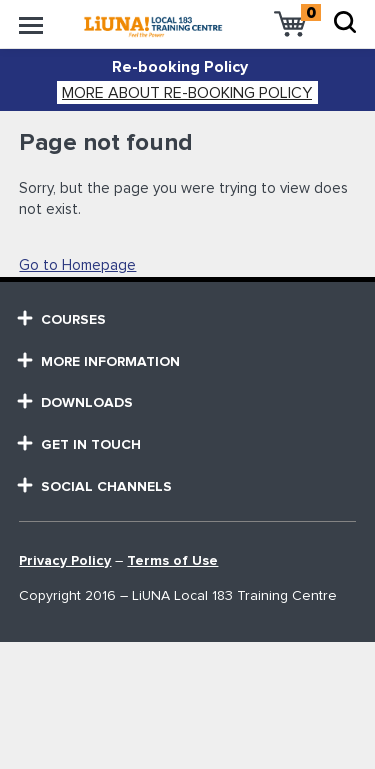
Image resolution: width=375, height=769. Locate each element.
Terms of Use (172, 561)
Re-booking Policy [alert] (180, 67)
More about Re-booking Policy (187, 93)
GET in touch (80, 444)
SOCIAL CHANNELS (95, 486)
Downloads (76, 402)
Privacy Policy (65, 561)
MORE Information (99, 361)
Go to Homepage (77, 265)
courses (62, 319)
